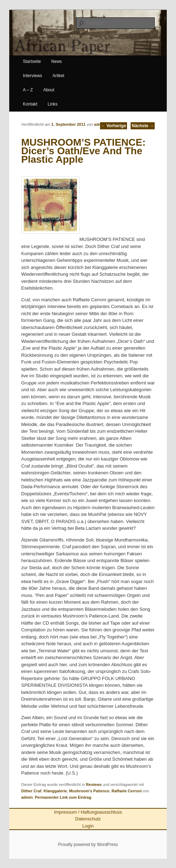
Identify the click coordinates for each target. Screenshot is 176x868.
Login (88, 826)
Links (53, 104)
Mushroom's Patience (89, 791)
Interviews (33, 76)
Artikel (58, 76)
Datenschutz (88, 819)
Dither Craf (31, 791)
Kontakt (30, 104)
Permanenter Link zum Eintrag (63, 797)
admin (100, 124)
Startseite (32, 61)
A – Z (28, 90)
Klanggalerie (55, 791)
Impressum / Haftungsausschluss (88, 812)
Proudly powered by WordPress (88, 845)
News (56, 61)
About (49, 90)
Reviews (94, 785)
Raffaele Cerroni (126, 791)
